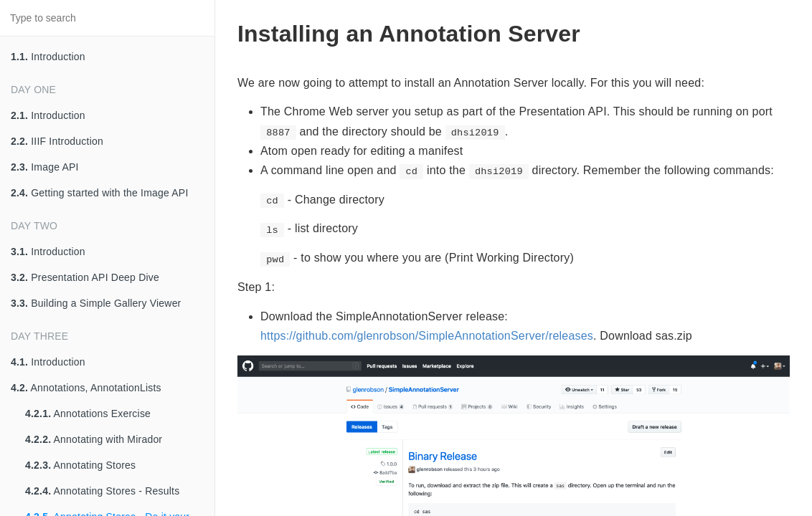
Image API (45, 167)
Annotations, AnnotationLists (86, 388)
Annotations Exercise (88, 414)
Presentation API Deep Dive (85, 277)
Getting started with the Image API (100, 193)
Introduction (48, 57)
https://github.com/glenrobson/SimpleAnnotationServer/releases (427, 336)
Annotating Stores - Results (102, 491)
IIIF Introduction (57, 141)
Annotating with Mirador (94, 439)
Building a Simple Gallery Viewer (96, 303)
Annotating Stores (80, 465)
